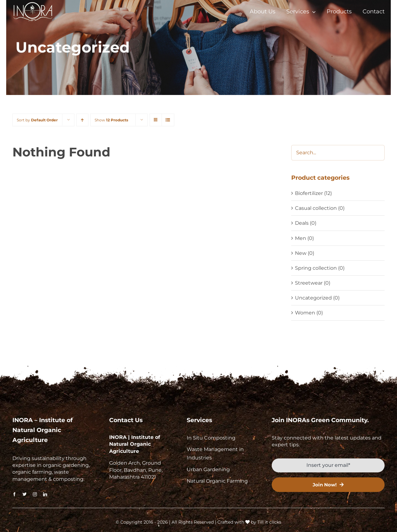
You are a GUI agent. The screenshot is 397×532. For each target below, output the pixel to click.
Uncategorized (313, 298)
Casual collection (316, 208)
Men (301, 238)
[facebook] (14, 494)
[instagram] (35, 494)
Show (111, 120)
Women (305, 313)
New (301, 253)
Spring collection (316, 268)
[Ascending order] (82, 120)
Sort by (37, 120)
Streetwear (309, 283)
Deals (302, 223)
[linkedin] (45, 494)
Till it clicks (269, 522)
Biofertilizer (309, 193)
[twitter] (25, 494)
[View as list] (168, 120)
